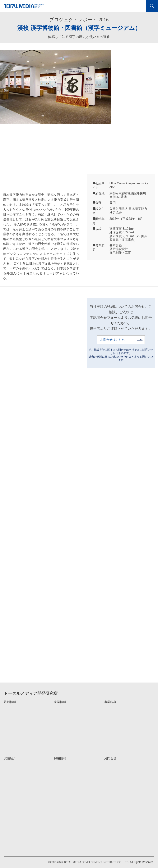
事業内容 (110, 702)
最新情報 (10, 702)
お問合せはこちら (113, 340)
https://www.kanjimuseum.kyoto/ (129, 185)
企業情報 (60, 702)
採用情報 (60, 758)
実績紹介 (10, 758)
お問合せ (110, 758)
